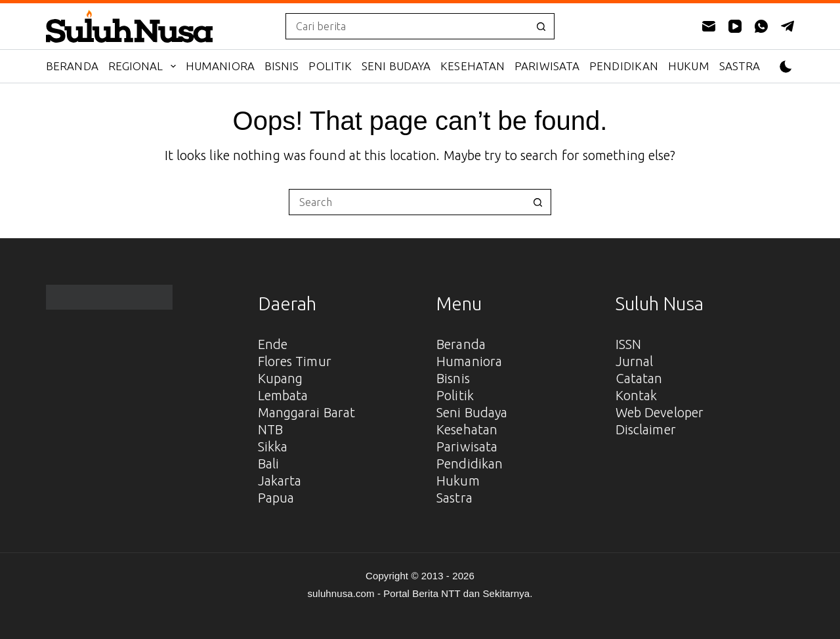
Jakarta (280, 481)
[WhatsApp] (761, 26)
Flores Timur (295, 361)
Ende (273, 344)
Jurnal (635, 361)
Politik (330, 66)
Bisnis (282, 66)
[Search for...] (407, 26)
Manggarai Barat (307, 412)
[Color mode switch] (786, 67)
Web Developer (660, 412)
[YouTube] (735, 26)
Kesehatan (472, 66)
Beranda (72, 66)
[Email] (709, 26)
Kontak (637, 395)
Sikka (273, 446)
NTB (270, 429)
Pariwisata (547, 66)
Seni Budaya (396, 66)
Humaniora (220, 66)
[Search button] (541, 26)
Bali (268, 464)
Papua (276, 498)
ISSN (628, 344)
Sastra (740, 66)
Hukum (689, 66)
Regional (145, 66)
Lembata (283, 395)
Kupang (281, 378)
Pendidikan (624, 66)
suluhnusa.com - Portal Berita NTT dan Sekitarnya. (420, 593)
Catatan (639, 378)
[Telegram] (787, 26)
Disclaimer (646, 429)
